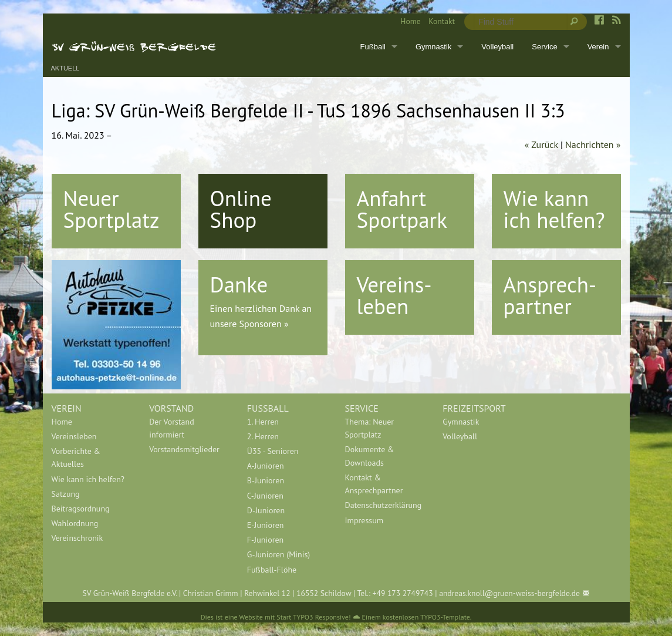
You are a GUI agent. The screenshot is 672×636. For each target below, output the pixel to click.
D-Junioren (266, 510)
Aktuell (65, 68)
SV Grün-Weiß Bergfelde (134, 46)
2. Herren (263, 436)
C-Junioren (265, 496)
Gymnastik (433, 47)
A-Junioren (266, 466)
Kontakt (442, 21)
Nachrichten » (593, 144)
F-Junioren (265, 540)
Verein (598, 47)
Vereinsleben (74, 436)
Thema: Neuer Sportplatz (370, 428)
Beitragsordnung (81, 509)
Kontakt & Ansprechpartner (374, 484)
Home (410, 21)
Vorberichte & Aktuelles (76, 457)
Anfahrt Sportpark (402, 209)
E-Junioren (266, 525)
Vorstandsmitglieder (184, 449)
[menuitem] (407, 22)
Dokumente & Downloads (370, 456)
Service (544, 47)
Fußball (373, 47)
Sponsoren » (264, 324)
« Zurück (541, 144)
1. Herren (263, 422)
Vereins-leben (394, 295)
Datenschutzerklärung (384, 505)
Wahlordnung (75, 523)
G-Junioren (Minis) (278, 554)
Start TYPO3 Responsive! (313, 617)
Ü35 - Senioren (273, 451)
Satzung (66, 494)
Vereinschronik (77, 538)
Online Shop (241, 209)
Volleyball (497, 47)
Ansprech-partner (550, 295)
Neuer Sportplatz (112, 209)
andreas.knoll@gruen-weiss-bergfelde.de (509, 593)
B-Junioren (266, 480)
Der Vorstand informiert (172, 428)
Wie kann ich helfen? (554, 209)
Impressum (364, 520)
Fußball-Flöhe (272, 570)
